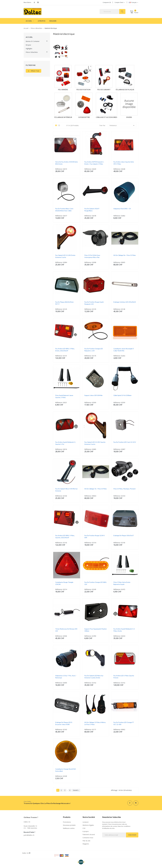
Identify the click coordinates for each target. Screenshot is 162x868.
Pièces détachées (32, 52)
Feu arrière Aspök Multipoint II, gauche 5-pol (65, 443)
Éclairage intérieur (63, 117)
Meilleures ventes (69, 828)
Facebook (34, 2)
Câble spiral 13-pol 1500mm (122, 395)
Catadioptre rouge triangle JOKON (64, 583)
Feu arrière (63, 89)
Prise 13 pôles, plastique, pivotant (124, 489)
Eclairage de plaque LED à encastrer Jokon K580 (64, 723)
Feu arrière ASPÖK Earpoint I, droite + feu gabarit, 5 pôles (94, 163)
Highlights (29, 49)
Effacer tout (33, 71)
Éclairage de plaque (125, 89)
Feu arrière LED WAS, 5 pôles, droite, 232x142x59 (65, 350)
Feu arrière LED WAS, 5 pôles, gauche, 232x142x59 (65, 537)
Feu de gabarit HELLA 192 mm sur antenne (66, 490)
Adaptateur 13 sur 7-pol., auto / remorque (66, 677)
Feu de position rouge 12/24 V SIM (95, 537)
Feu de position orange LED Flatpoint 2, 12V (94, 350)
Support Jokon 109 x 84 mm (93, 395)
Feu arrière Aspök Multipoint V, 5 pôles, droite (124, 630)
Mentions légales (88, 825)
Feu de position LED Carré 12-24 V (125, 442)
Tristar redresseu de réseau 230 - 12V (67, 630)
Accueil (29, 37)
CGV (84, 828)
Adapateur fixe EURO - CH (122, 209)
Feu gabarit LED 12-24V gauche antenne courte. (95, 443)
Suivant (76, 790)
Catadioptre (84, 117)
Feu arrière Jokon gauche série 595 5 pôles (124, 163)
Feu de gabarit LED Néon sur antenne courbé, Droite (94, 677)
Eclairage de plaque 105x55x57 (124, 535)
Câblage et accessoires (107, 117)
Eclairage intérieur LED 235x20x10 (125, 302)
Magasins (86, 844)
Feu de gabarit (104, 89)
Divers (129, 117)
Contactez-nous (88, 838)
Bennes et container (33, 41)
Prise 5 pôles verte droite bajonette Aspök (122, 583)
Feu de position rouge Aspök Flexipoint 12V (94, 303)
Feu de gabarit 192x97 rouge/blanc (92, 210)
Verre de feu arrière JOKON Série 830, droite (66, 163)
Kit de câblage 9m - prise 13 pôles (125, 255)
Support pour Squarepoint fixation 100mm (96, 630)
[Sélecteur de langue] (134, 2)
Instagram (38, 2)
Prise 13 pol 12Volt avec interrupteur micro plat (92, 256)
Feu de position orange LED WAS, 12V (96, 583)
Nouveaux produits (69, 825)
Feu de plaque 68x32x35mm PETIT (64, 303)
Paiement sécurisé (89, 834)
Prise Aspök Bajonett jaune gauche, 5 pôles (64, 396)
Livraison (86, 822)
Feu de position (83, 89)
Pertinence (122, 126)
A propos (86, 831)
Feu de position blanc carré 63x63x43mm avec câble (64, 210)
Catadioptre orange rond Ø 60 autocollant (65, 770)
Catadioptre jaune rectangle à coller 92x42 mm (124, 350)
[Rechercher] (113, 12)
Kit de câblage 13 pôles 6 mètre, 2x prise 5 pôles (95, 723)
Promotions (67, 822)
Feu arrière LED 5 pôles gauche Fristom (124, 677)
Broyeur (28, 45)
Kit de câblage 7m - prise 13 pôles (96, 489)
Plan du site (86, 841)
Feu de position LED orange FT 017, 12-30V (124, 723)
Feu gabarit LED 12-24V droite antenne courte (65, 256)
